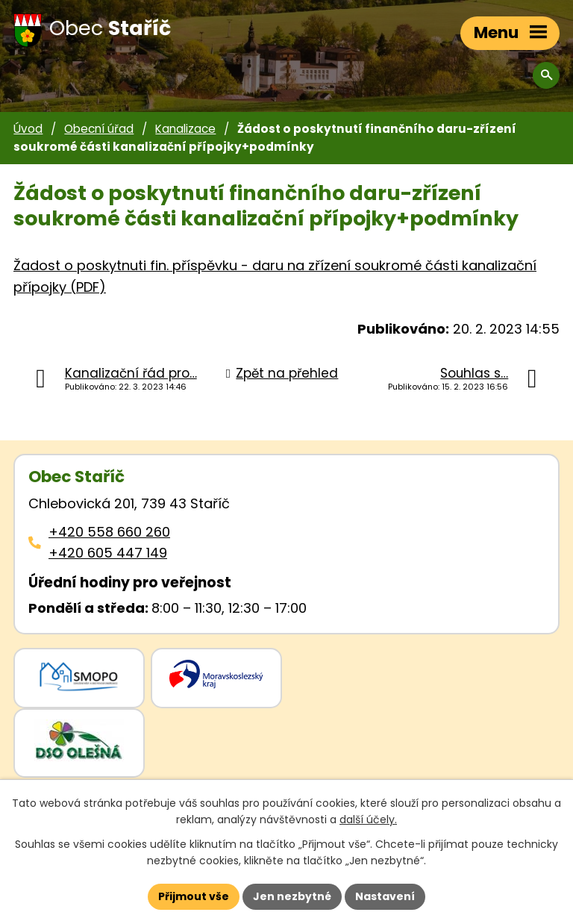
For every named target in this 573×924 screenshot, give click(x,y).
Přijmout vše (194, 896)
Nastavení (385, 896)
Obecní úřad (99, 129)
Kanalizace (185, 129)
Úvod (28, 129)
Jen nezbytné (292, 896)
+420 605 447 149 (108, 553)
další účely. (368, 820)
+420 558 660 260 (109, 532)
